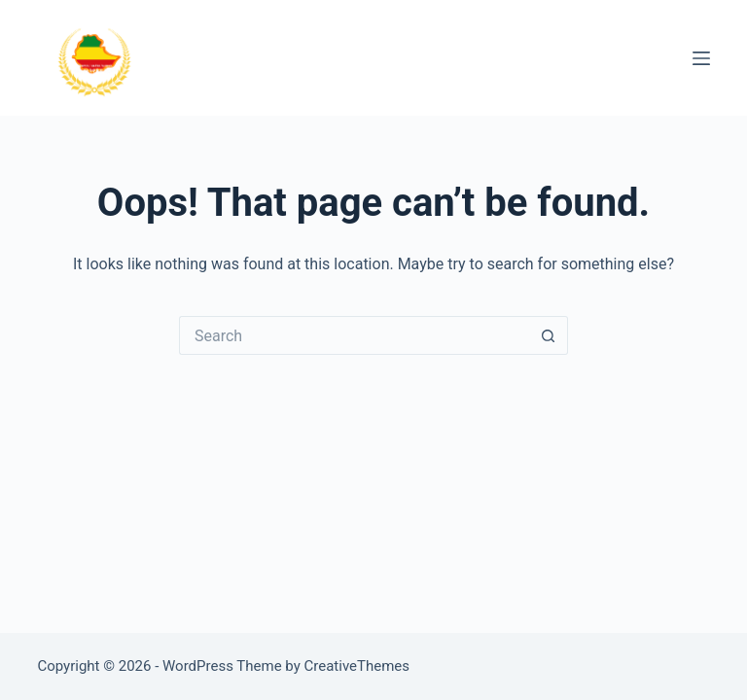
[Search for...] (354, 335)
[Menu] (701, 58)
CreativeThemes (357, 666)
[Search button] (549, 335)
